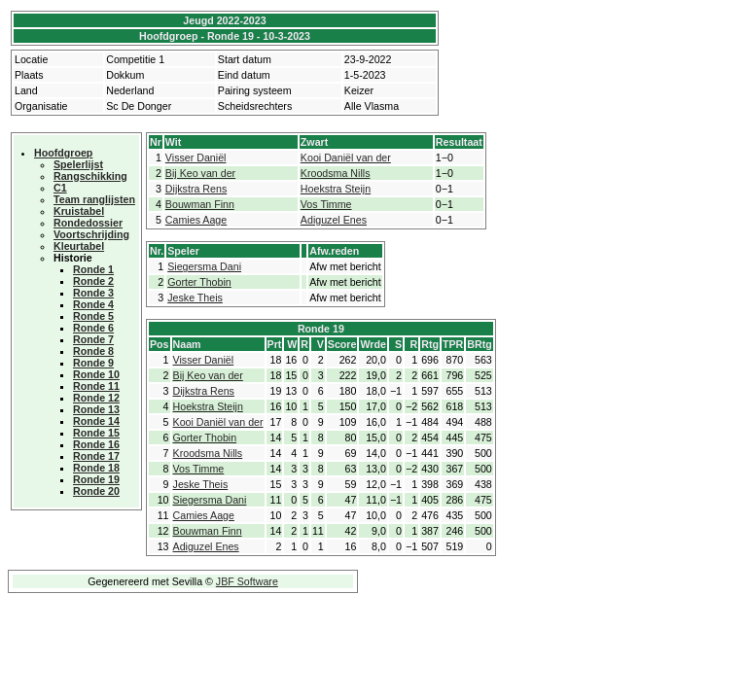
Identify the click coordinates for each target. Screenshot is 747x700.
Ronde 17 (96, 456)
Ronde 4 (93, 304)
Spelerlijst (78, 164)
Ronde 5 (93, 316)
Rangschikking (90, 176)
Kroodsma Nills (336, 173)
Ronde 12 (96, 398)
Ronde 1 (93, 269)
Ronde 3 (93, 293)
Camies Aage (196, 220)
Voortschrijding (91, 234)
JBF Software (247, 581)
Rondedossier (88, 223)
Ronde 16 (96, 444)
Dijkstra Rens (196, 189)
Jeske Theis (195, 297)
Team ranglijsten (94, 199)
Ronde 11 (96, 386)
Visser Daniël (196, 157)
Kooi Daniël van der (346, 157)
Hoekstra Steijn (336, 189)
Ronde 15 (96, 433)
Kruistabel (79, 211)
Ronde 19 (96, 479)
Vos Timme (326, 204)
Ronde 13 (96, 409)
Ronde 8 (93, 351)
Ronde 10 (96, 374)
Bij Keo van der (200, 173)
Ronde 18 (96, 468)
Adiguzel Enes (334, 220)
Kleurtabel (79, 246)
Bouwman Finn (200, 204)
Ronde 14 (96, 421)
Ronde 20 (96, 491)
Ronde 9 (93, 363)
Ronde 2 (93, 281)
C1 (60, 188)
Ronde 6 (93, 328)
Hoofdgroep (63, 153)
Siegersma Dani (204, 266)
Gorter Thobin (199, 282)
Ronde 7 (93, 339)
